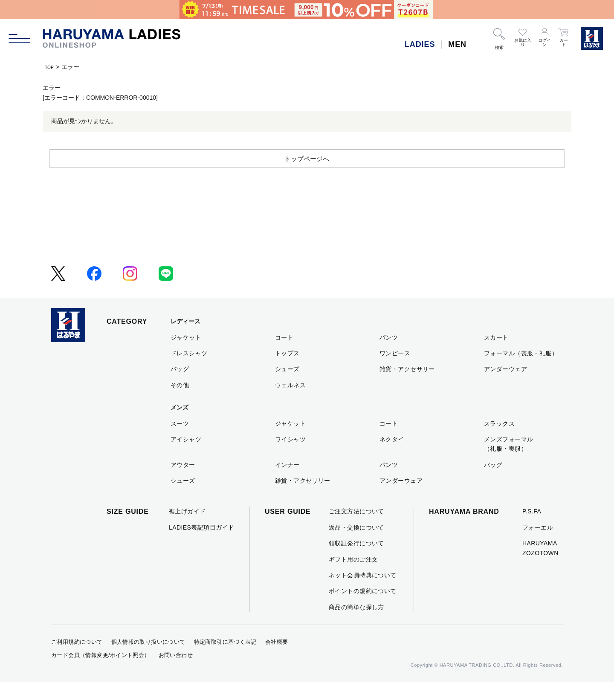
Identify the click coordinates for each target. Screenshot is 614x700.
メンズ (180, 425)
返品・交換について (356, 545)
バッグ (180, 387)
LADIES (420, 44)
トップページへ (307, 176)
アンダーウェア (505, 387)
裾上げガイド (187, 529)
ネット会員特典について (363, 593)
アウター (183, 482)
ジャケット (186, 355)
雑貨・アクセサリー (407, 387)
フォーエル (538, 545)
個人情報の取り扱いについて (148, 660)
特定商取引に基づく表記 (225, 660)
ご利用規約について (77, 660)
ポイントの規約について (363, 609)
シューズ (287, 387)
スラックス (499, 441)
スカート (496, 355)
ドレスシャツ (189, 371)
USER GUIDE (288, 529)
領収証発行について (356, 561)
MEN (457, 44)
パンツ (389, 355)
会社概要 (277, 660)
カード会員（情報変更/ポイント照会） (101, 673)
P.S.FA (532, 529)
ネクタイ (392, 457)
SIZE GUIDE (128, 529)
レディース (185, 339)
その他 (180, 403)
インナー (287, 482)
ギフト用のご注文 (353, 577)
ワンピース (395, 371)
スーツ (180, 441)
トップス (287, 371)
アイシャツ (186, 457)
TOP (51, 67)
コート (284, 355)
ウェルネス (290, 403)
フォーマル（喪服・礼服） (521, 371)
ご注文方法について (356, 529)
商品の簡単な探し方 (356, 625)
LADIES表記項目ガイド (201, 545)
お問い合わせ (176, 673)
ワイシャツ (290, 457)
